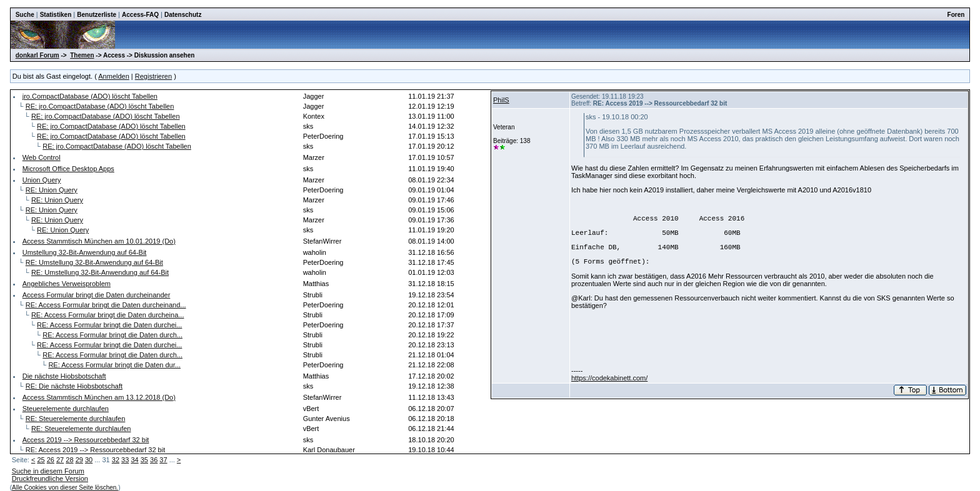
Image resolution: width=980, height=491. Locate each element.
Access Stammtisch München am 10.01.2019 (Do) (99, 241)
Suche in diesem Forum (48, 471)
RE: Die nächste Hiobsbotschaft (74, 386)
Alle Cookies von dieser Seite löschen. (65, 488)
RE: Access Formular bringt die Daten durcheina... (108, 315)
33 (125, 460)
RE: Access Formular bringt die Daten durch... (112, 335)
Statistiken (56, 15)
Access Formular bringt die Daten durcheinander (97, 295)
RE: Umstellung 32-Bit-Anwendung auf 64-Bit (94, 262)
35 (144, 460)
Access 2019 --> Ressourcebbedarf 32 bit (86, 440)
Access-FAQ (140, 15)
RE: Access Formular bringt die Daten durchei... (109, 325)
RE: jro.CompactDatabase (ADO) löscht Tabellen (100, 106)
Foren (956, 15)
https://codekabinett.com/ (609, 378)
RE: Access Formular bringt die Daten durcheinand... (106, 305)
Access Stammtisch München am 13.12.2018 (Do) (99, 397)
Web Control (42, 157)
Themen (82, 55)
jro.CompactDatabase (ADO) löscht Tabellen (90, 96)
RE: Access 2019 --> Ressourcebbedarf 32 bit (95, 450)
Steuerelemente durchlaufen (66, 409)
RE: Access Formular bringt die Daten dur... (114, 365)
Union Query (42, 180)
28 (69, 460)
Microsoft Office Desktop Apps (68, 169)
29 (79, 460)
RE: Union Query (52, 190)
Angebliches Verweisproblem (67, 284)
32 (116, 460)
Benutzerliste (97, 15)
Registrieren (153, 76)
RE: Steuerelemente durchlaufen (76, 419)
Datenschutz (183, 15)
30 (89, 460)
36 (154, 460)
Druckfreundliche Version (50, 479)
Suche (25, 15)
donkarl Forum (37, 55)
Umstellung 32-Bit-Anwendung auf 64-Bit (85, 252)
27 (60, 460)
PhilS (501, 100)
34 (134, 460)
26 (51, 460)
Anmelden (114, 76)
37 (163, 460)
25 (41, 460)
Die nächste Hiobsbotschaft (64, 376)
